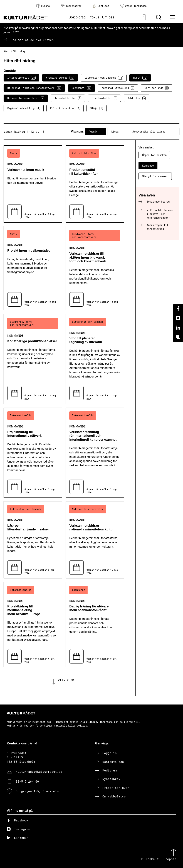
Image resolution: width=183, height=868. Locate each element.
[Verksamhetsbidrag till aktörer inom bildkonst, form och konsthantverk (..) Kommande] (95, 268)
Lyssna (43, 6)
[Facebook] (178, 309)
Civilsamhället (104, 98)
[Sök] (159, 17)
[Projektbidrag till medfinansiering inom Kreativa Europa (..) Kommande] (33, 625)
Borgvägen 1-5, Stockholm (37, 791)
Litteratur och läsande (104, 78)
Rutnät (96, 132)
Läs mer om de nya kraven (32, 40)
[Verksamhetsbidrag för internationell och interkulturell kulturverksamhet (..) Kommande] (95, 453)
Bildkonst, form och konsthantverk (34, 88)
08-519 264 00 (27, 781)
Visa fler (66, 680)
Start (7, 51)
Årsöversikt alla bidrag (154, 132)
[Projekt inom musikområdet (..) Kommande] (33, 268)
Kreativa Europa (60, 78)
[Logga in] (143, 17)
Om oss (108, 17)
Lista (117, 132)
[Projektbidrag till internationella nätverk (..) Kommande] (33, 453)
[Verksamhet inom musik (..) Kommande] (33, 184)
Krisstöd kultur (68, 98)
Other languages (133, 6)
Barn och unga (157, 88)
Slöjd (97, 108)
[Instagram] (178, 318)
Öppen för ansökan (154, 155)
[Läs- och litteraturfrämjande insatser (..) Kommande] (33, 540)
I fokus (94, 17)
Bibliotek (137, 98)
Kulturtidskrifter (65, 108)
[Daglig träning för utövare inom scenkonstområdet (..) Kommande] (95, 625)
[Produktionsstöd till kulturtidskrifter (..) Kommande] (95, 184)
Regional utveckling (24, 108)
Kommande (148, 166)
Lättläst (101, 6)
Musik (140, 78)
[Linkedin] (178, 328)
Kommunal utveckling (118, 88)
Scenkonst (81, 88)
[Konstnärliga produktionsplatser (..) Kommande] (33, 359)
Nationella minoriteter (26, 98)
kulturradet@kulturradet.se (39, 772)
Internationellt (21, 78)
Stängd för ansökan (155, 176)
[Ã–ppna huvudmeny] (173, 17)
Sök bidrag (77, 17)
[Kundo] (178, 338)
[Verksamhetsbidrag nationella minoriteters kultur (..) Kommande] (95, 540)
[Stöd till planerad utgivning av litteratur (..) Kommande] (95, 359)
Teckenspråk (71, 6)
